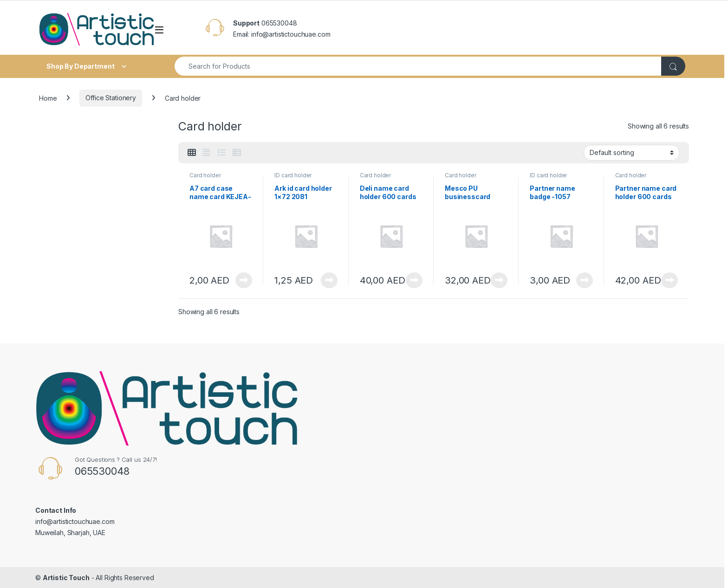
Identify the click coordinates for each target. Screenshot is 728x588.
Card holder (205, 175)
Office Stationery (111, 98)
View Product (244, 280)
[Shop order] (632, 153)
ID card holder (293, 175)
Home (48, 98)
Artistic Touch (66, 578)
